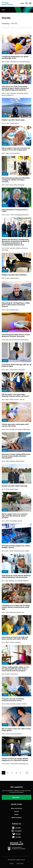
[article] (16, 49)
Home (3, 10)
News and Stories (17, 808)
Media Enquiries (17, 818)
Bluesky (18, 834)
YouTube (18, 837)
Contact (12, 864)
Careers (17, 811)
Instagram (18, 831)
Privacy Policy (20, 864)
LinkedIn (18, 828)
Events (16, 814)
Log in (22, 3)
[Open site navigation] (30, 3)
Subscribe (15, 797)
